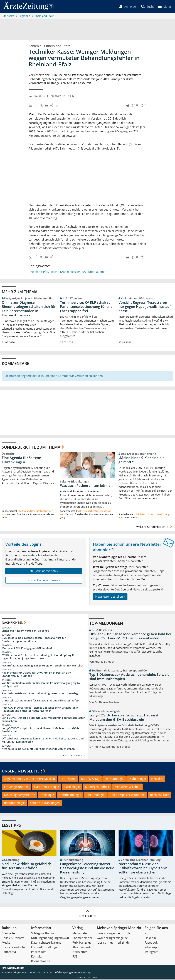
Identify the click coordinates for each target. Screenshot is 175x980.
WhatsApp (152, 948)
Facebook (151, 943)
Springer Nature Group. (77, 973)
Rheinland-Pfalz (39, 272)
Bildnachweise (41, 962)
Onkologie (47, 795)
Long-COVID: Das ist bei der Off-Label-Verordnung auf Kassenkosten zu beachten (44, 720)
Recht (55, 272)
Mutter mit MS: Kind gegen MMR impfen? (27, 649)
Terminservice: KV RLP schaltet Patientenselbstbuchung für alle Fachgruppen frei (86, 307)
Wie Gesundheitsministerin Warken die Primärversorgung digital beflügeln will (41, 685)
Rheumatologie (14, 803)
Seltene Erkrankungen (45, 803)
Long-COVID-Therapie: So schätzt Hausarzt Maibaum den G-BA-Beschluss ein (40, 730)
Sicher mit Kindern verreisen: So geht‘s (25, 631)
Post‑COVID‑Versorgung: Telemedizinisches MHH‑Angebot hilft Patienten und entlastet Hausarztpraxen (40, 710)
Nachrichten (13, 623)
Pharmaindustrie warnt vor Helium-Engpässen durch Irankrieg (40, 694)
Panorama (9, 952)
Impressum (39, 952)
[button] (164, 7)
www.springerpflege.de (112, 938)
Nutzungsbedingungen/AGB (50, 938)
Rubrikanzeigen (83, 943)
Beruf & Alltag (90, 779)
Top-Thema (68, 779)
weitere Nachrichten (74, 756)
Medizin (7, 943)
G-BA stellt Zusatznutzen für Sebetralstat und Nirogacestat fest (41, 701)
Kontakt (36, 957)
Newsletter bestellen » (110, 597)
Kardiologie (72, 787)
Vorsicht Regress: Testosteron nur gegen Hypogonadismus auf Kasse (145, 307)
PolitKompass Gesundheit (127, 795)
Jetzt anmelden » (44, 571)
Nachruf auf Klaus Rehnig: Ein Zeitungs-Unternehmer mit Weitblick (43, 666)
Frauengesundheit (16, 787)
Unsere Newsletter (22, 771)
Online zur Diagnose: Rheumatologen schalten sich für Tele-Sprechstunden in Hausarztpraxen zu (29, 309)
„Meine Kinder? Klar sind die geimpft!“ (141, 460)
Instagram (151, 952)
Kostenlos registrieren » (44, 581)
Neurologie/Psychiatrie (20, 795)
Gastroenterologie (47, 787)
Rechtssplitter (160, 795)
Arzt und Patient (93, 272)
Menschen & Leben (127, 787)
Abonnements (82, 948)
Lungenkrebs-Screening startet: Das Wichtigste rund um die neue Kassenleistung (87, 868)
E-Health (157, 779)
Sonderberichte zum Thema (31, 447)
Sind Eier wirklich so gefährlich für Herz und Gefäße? (27, 866)
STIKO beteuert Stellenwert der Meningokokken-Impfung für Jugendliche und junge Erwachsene (39, 657)
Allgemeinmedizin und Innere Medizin (29, 779)
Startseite (8, 934)
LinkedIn (150, 938)
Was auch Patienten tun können (86, 486)
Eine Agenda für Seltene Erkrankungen (21, 460)
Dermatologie (114, 779)
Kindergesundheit (97, 787)
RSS (75, 957)
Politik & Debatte (13, 938)
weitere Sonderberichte (155, 527)
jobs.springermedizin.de (113, 943)
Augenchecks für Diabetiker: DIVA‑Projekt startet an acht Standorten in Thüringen (37, 675)
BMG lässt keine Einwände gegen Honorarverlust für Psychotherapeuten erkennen (34, 640)
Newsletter (80, 952)
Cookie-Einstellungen (45, 948)
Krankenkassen (70, 272)
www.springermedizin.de (114, 934)
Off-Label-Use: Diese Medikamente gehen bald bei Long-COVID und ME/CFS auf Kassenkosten (43, 740)
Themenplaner (82, 938)
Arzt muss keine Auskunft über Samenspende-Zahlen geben (38, 749)
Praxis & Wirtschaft (15, 948)
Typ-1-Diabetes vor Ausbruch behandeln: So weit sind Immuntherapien (129, 677)
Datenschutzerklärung (46, 943)
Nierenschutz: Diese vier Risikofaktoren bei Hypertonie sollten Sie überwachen (143, 868)
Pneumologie (95, 795)
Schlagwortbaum (43, 934)
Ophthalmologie (70, 795)
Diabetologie (137, 779)
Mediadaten (80, 934)
